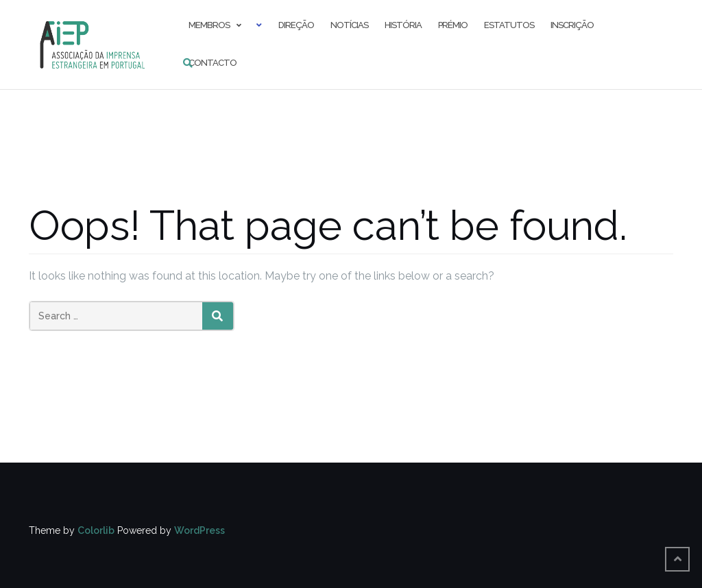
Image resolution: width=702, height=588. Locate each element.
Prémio (453, 25)
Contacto (213, 63)
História (403, 25)
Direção (296, 25)
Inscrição (572, 25)
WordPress (199, 530)
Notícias (349, 25)
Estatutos (509, 25)
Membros (209, 25)
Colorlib (96, 530)
